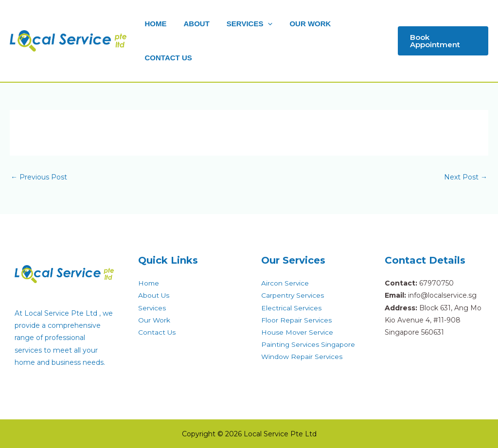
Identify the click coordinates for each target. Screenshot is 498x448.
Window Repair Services (302, 357)
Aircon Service (285, 283)
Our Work (154, 320)
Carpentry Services (293, 295)
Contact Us (157, 332)
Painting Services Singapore (309, 344)
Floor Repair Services (297, 320)
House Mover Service (298, 332)
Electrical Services (292, 308)
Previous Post (39, 177)
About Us (154, 295)
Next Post (466, 177)
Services (152, 308)
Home (149, 283)
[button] (442, 41)
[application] (262, 24)
